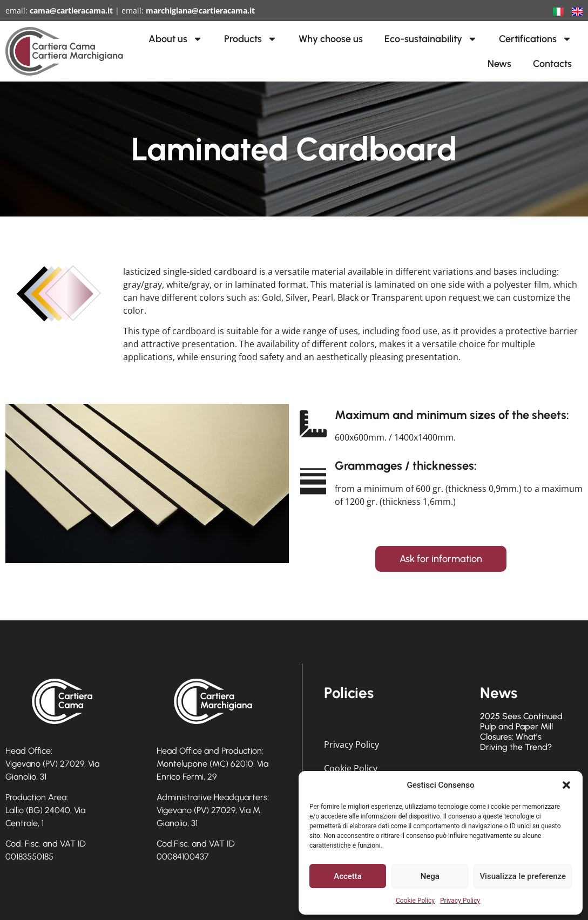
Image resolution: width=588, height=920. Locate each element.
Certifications (535, 39)
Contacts (552, 64)
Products (251, 39)
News (499, 64)
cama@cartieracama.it (71, 11)
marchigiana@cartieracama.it (200, 11)
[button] (566, 785)
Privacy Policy (460, 901)
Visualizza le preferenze (523, 876)
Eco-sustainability (431, 39)
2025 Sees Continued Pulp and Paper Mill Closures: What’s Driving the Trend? (521, 732)
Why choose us (331, 39)
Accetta (348, 876)
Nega (430, 876)
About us (175, 39)
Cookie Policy (415, 901)
